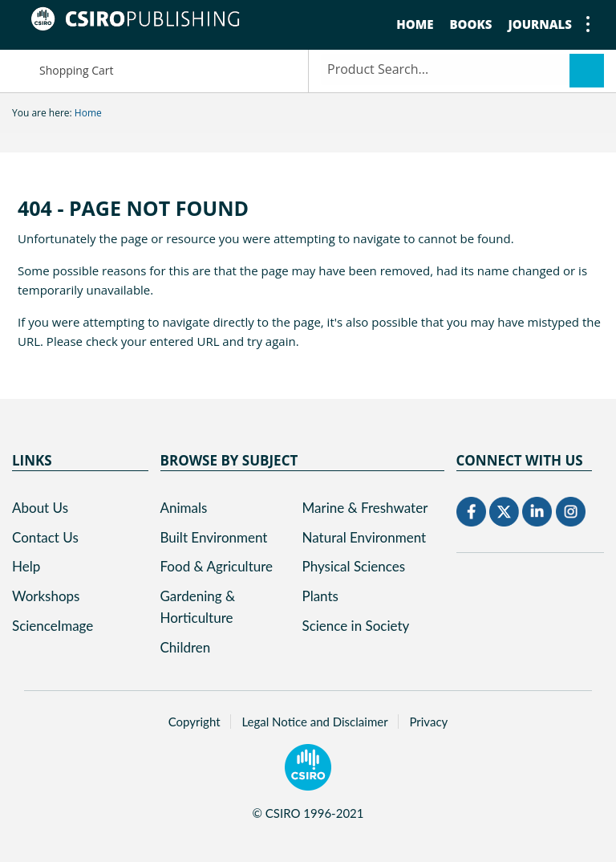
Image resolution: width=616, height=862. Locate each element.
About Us (40, 508)
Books (470, 24)
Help (26, 566)
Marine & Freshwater (365, 508)
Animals (184, 508)
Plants (320, 596)
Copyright (195, 722)
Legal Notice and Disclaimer (314, 722)
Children (186, 647)
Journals (540, 24)
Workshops (46, 596)
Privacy (428, 722)
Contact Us (45, 537)
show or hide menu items (581, 24)
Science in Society (356, 626)
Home (415, 24)
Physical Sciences (354, 566)
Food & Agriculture (217, 566)
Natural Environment (365, 537)
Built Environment (214, 537)
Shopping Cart (63, 69)
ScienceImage (53, 626)
